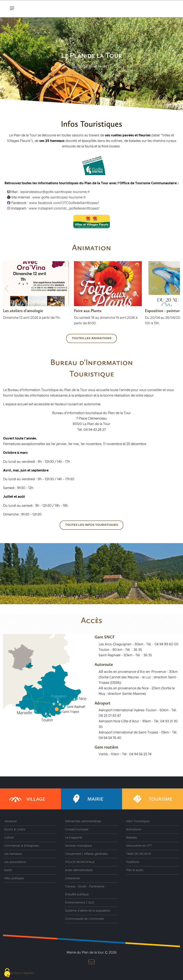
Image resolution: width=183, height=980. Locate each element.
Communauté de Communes (84, 919)
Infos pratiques (14, 878)
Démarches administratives (83, 821)
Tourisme (151, 799)
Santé (8, 870)
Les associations (15, 862)
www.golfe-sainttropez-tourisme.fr (59, 197)
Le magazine (74, 838)
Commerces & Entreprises (22, 846)
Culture (9, 838)
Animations (134, 830)
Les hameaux (13, 854)
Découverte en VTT (139, 846)
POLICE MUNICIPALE (80, 862)
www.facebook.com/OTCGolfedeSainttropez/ (64, 203)
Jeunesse (10, 821)
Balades (132, 838)
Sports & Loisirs (15, 830)
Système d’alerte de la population (88, 911)
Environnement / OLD (80, 903)
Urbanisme (72, 878)
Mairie (86, 799)
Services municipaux (78, 846)
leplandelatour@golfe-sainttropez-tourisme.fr (55, 192)
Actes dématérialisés (79, 870)
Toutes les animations (92, 338)
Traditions (133, 862)
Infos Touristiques (138, 821)
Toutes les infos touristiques (92, 525)
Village (27, 799)
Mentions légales (21, 973)
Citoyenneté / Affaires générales (86, 854)
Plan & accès (135, 870)
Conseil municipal (77, 830)
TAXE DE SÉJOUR (139, 854)
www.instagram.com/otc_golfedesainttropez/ (64, 208)
